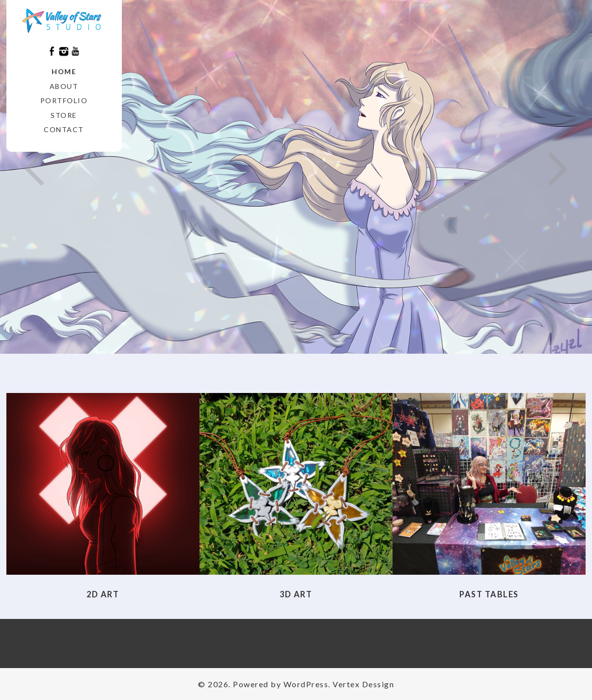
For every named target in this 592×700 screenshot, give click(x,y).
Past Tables (489, 594)
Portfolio (64, 100)
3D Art (296, 594)
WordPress (306, 684)
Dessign (378, 684)
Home (64, 71)
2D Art (103, 594)
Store (64, 115)
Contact (64, 129)
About (64, 86)
